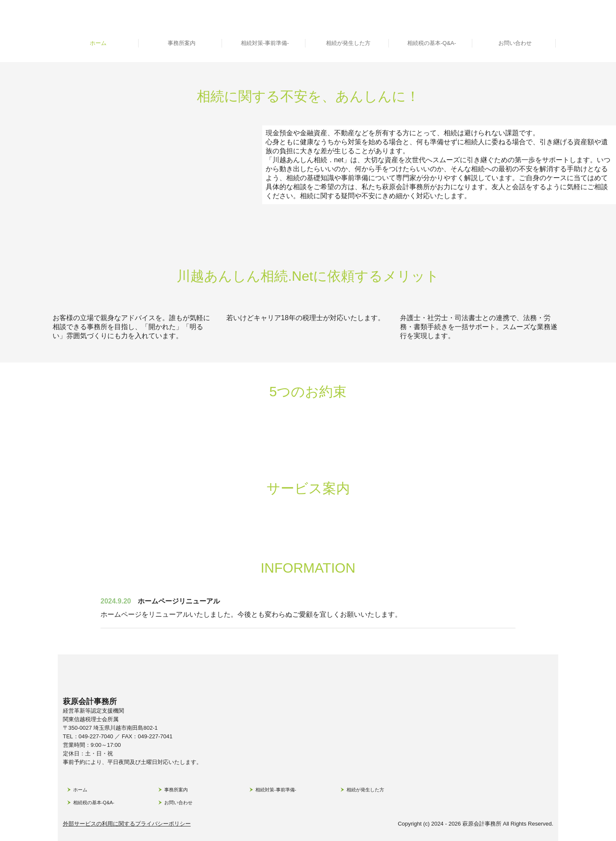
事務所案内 (182, 43)
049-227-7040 (96, 736)
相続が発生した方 (348, 43)
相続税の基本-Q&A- (432, 43)
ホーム (98, 43)
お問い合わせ (515, 43)
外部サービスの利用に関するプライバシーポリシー (127, 824)
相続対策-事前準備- (265, 43)
